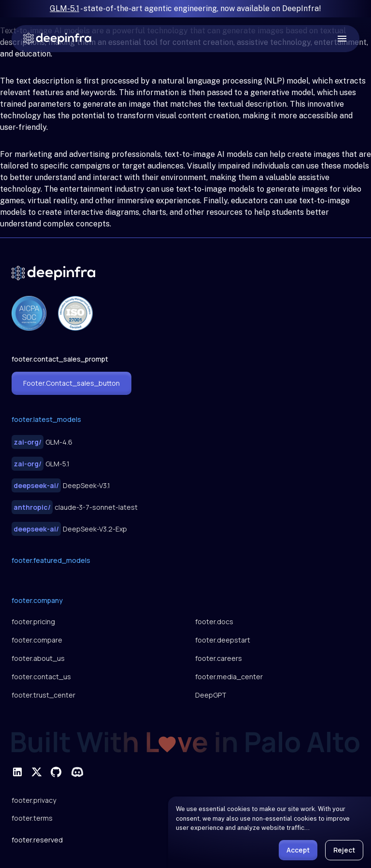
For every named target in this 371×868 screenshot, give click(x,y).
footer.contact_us (41, 677)
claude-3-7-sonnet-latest (75, 507)
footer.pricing (33, 622)
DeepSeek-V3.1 (61, 485)
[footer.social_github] (56, 772)
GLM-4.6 (42, 442)
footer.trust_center (43, 695)
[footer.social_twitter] (37, 772)
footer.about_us (38, 658)
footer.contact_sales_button (71, 383)
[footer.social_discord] (77, 772)
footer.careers (219, 658)
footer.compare (37, 640)
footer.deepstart (223, 640)
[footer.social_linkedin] (17, 772)
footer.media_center (229, 677)
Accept (298, 850)
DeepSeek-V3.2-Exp (69, 529)
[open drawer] (342, 39)
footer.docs (214, 622)
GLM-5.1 (64, 8)
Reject (344, 850)
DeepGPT (211, 695)
